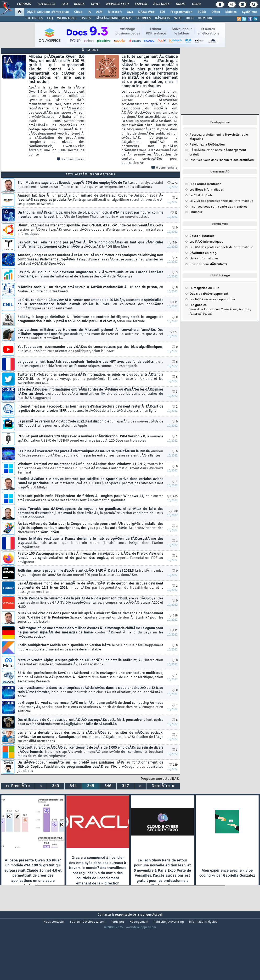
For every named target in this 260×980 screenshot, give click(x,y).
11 (174, 302)
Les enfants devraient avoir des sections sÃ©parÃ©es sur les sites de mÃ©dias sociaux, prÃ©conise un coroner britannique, (90, 737)
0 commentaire (165, 168)
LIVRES (86, 18)
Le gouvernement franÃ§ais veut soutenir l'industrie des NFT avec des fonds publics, (90, 364)
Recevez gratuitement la (215, 135)
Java (130, 12)
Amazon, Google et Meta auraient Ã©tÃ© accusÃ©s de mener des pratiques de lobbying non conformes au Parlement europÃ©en (90, 260)
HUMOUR (205, 18)
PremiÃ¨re (18, 786)
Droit (181, 4)
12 (174, 631)
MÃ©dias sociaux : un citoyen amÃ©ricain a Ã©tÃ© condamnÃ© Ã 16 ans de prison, (90, 289)
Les (205, 184)
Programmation (181, 12)
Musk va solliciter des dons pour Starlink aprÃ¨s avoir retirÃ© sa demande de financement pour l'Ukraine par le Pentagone (90, 618)
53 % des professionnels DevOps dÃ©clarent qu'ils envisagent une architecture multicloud (90, 677)
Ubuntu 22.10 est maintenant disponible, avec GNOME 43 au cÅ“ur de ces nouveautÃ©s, (90, 230)
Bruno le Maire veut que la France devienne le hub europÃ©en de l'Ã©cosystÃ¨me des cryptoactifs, (90, 543)
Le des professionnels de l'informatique (221, 201)
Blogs (79, 4)
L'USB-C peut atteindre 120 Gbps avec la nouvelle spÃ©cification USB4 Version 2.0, (90, 439)
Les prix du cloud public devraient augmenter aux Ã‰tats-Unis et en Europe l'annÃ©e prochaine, (90, 275)
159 (173, 765)
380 (173, 511)
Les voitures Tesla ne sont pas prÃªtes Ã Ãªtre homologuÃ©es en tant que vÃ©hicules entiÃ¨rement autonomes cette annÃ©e (90, 245)
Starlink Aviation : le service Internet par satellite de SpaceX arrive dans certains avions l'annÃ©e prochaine (90, 483)
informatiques (204, 259)
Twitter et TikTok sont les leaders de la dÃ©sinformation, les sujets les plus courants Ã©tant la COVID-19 (90, 379)
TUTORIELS (34, 18)
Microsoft (115, 12)
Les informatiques (207, 190)
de (209, 294)
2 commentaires (71, 159)
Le (195, 196)
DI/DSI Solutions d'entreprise (48, 12)
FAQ (65, 4)
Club (196, 4)
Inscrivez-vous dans (222, 160)
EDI (162, 12)
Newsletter (117, 4)
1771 (173, 183)
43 (174, 213)
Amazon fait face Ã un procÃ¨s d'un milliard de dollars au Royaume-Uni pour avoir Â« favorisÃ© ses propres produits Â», (90, 200)
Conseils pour (208, 264)
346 (108, 786)
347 (125, 786)
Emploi (141, 4)
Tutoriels (46, 4)
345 (91, 786)
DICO (190, 18)
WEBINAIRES (67, 18)
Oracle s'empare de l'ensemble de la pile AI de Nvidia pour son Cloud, (90, 603)
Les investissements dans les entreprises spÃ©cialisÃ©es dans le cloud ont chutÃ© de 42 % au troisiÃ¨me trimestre (90, 692)
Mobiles (231, 12)
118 (173, 616)
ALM (99, 12)
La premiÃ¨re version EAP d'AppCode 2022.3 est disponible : (90, 424)
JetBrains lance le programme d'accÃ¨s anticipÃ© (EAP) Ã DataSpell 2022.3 (90, 573)
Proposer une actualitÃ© (160, 779)
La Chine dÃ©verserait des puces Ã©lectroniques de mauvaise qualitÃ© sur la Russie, (90, 454)
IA (89, 12)
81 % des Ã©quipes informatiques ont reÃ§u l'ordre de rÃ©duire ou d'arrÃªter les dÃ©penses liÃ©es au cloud (90, 394)
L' (196, 212)
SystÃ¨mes (250, 12)
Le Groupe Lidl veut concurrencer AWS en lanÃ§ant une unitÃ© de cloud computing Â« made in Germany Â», (90, 707)
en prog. (203, 253)
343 (56, 786)
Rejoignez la (207, 145)
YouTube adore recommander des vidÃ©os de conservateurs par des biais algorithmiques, (90, 349)
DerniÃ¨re (163, 786)
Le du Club (204, 288)
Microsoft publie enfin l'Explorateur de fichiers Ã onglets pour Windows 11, (90, 498)
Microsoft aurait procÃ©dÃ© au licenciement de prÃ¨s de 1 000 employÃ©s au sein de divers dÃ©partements (90, 752)
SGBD (202, 12)
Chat (95, 4)
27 (174, 332)
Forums (24, 4)
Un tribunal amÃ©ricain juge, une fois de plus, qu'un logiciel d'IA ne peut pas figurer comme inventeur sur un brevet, (90, 215)
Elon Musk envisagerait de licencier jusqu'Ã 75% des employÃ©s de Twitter (90, 185)
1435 (173, 496)
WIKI (178, 18)
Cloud (78, 12)
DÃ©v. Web (146, 12)
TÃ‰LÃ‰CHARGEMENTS (114, 18)
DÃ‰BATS (162, 18)
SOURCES (143, 18)
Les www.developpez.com (212, 299)
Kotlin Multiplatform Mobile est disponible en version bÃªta (90, 648)
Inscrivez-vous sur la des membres (218, 207)
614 (173, 243)
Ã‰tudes (161, 4)
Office (216, 12)
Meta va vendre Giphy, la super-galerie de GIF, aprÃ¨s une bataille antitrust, (90, 662)
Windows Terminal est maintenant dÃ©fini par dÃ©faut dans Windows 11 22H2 (90, 469)
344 (73, 786)
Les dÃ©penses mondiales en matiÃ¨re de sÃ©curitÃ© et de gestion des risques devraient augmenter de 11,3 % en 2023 (90, 588)
